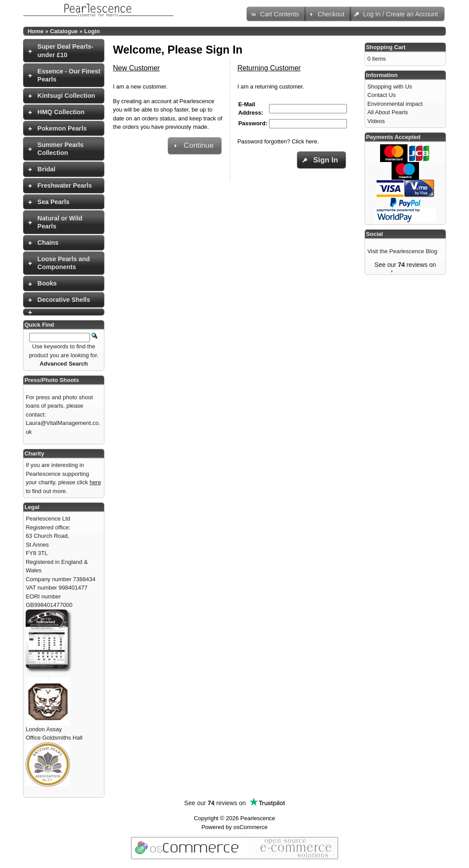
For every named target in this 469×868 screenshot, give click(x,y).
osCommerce (250, 827)
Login (92, 31)
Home (35, 31)
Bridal (47, 169)
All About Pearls (388, 112)
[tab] (64, 51)
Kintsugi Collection (66, 96)
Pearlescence (258, 818)
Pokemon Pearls (62, 128)
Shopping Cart (386, 47)
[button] (276, 14)
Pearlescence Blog (413, 251)
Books (47, 283)
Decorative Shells (64, 300)
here (95, 482)
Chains (48, 243)
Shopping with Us (390, 87)
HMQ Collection (61, 112)
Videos (376, 121)
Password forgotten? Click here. (278, 141)
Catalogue (64, 31)
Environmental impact (395, 104)
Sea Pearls (54, 202)
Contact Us (381, 95)
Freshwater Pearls (65, 185)
